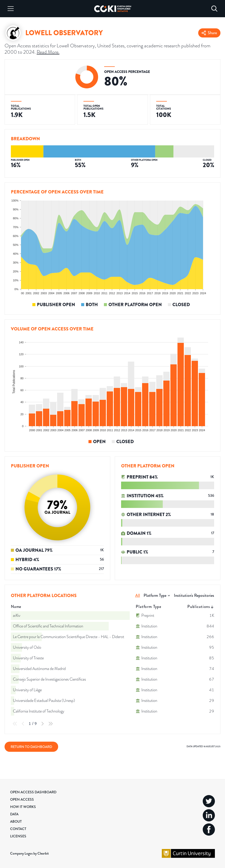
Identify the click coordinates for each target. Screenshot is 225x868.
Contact (18, 829)
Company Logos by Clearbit (29, 853)
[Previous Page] (23, 724)
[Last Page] (51, 724)
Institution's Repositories (194, 595)
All (138, 595)
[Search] (214, 9)
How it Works (23, 807)
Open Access (22, 799)
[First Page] (15, 724)
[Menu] (11, 9)
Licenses (18, 836)
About (16, 821)
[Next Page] (42, 724)
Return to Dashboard (31, 747)
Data (14, 814)
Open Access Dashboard (33, 792)
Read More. (48, 52)
